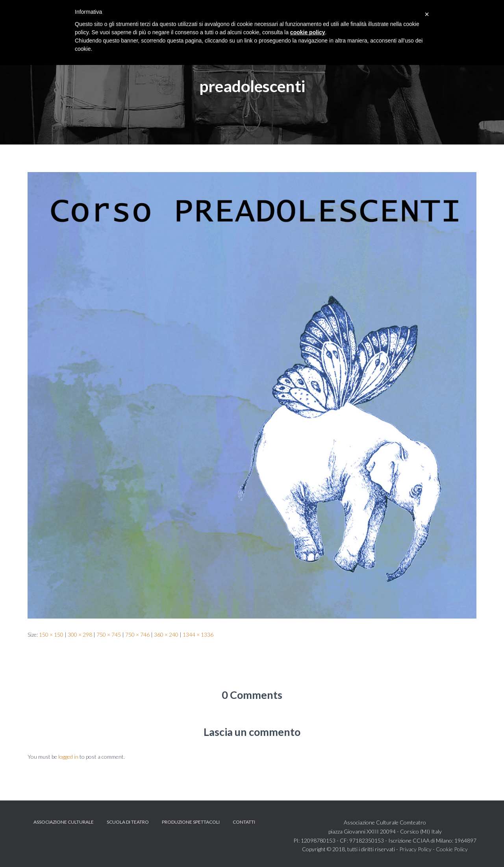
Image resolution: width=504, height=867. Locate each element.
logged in (68, 757)
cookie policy (308, 32)
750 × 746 (137, 635)
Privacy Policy (415, 849)
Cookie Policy (452, 849)
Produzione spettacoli (191, 822)
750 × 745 (109, 635)
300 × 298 (80, 635)
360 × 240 (166, 635)
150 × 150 (51, 635)
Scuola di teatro (128, 822)
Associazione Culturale (64, 822)
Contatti (244, 822)
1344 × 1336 (198, 635)
